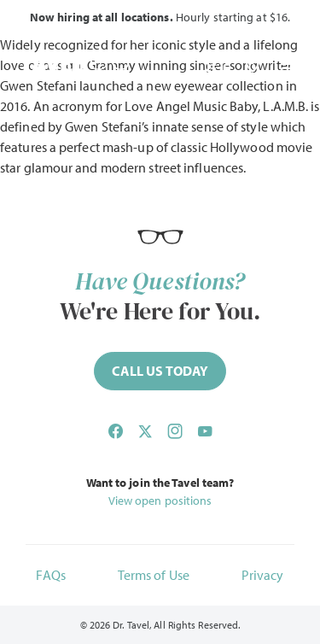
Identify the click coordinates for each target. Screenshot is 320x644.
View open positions (160, 501)
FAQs (50, 575)
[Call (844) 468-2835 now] (160, 371)
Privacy (263, 575)
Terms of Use (154, 575)
